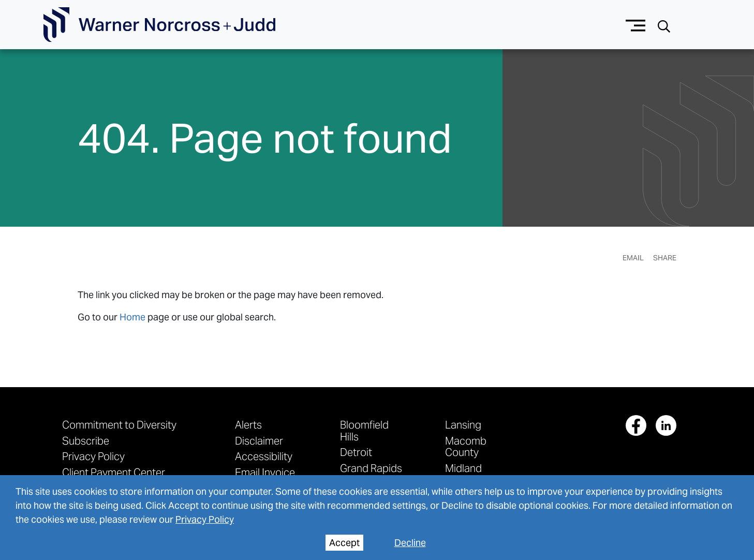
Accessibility (264, 456)
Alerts (248, 425)
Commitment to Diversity (119, 425)
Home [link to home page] (132, 317)
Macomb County (466, 446)
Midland (463, 468)
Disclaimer (259, 441)
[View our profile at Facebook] (636, 425)
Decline (410, 543)
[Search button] (664, 25)
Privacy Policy (93, 456)
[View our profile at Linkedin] (666, 425)
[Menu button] (636, 25)
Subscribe (86, 441)
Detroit (356, 452)
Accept (344, 543)
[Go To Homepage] (159, 25)
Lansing (463, 425)
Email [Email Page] (633, 258)
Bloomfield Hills (364, 430)
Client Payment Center (114, 472)
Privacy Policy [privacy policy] (205, 519)
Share (665, 258)
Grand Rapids (371, 468)
